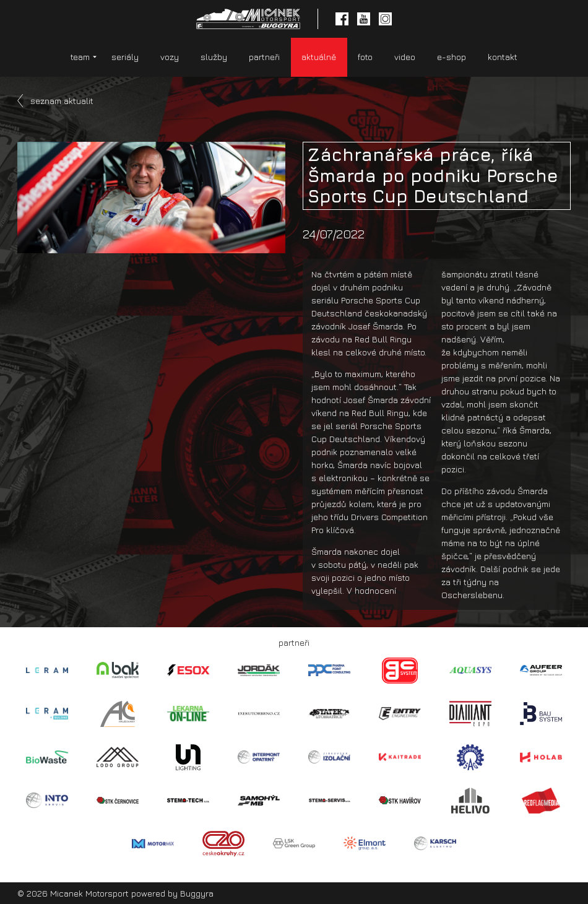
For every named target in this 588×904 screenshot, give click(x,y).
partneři (264, 57)
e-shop (452, 57)
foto (365, 57)
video (405, 57)
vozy (170, 57)
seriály (125, 57)
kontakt (503, 57)
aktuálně (319, 57)
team (80, 57)
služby (214, 57)
